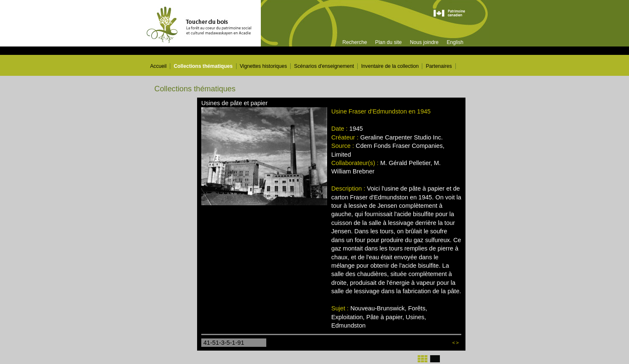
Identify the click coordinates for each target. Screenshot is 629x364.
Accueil (158, 66)
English (455, 42)
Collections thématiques (203, 66)
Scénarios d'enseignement (324, 66)
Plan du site (389, 42)
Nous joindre (424, 42)
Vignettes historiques (264, 66)
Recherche (355, 42)
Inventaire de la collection (390, 66)
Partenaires (439, 66)
